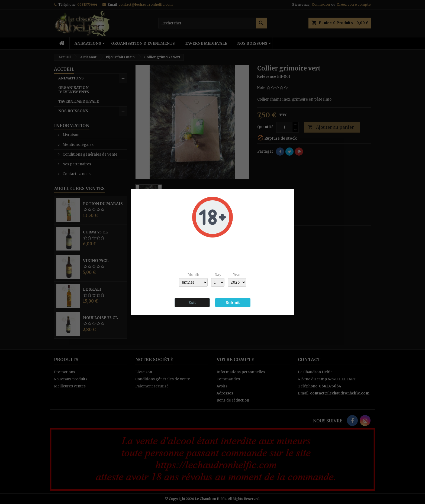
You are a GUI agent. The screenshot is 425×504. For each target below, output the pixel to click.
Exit (192, 303)
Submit (233, 303)
